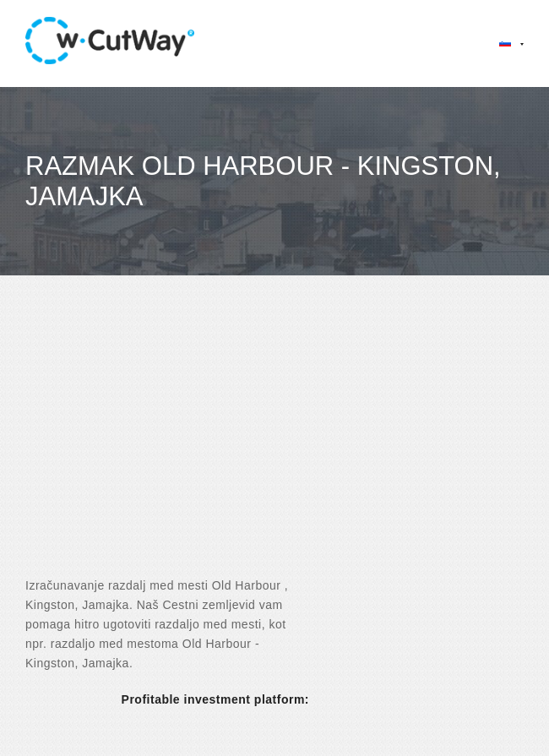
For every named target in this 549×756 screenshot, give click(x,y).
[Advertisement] (274, 441)
